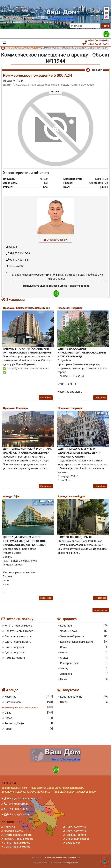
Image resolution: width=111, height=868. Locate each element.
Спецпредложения (77, 839)
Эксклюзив (73, 843)
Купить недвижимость (18, 835)
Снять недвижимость (17, 843)
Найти (106, 26)
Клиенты (9, 827)
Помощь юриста (76, 835)
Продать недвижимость (19, 839)
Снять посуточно (76, 827)
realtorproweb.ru (71, 863)
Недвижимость (13, 831)
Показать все (101, 610)
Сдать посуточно (76, 831)
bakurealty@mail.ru (17, 814)
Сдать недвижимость (17, 847)
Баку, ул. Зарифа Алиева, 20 (23, 798)
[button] (55, 127)
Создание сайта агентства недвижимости (61, 857)
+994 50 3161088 (98, 40)
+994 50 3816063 (98, 44)
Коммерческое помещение (24, 48)
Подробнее (46, 398)
